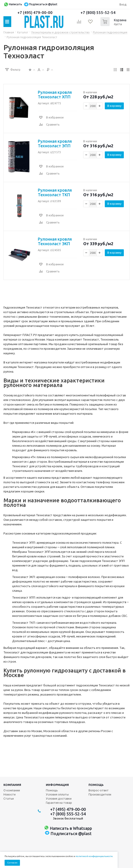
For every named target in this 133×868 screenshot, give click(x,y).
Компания (12, 785)
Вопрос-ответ (99, 790)
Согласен (12, 863)
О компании (12, 790)
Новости (10, 794)
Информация (57, 785)
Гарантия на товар (59, 803)
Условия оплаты (57, 794)
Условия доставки (59, 798)
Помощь (96, 785)
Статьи (9, 798)
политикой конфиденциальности (94, 856)
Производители (100, 794)
